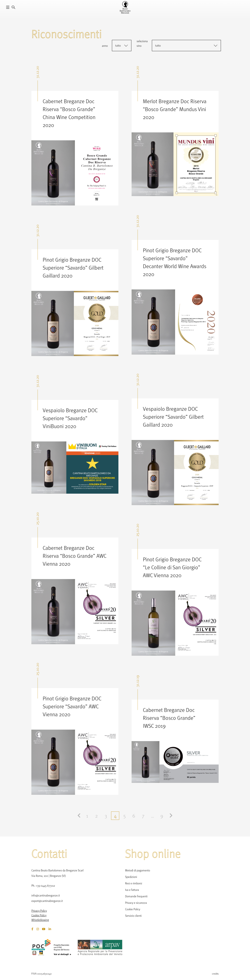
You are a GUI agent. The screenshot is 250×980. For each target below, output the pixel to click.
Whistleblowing (40, 920)
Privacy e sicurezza (136, 903)
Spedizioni (131, 877)
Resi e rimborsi (134, 883)
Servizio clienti (133, 916)
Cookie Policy (39, 915)
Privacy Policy (39, 911)
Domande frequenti (136, 896)
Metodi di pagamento (138, 870)
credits (215, 974)
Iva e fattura (132, 890)
